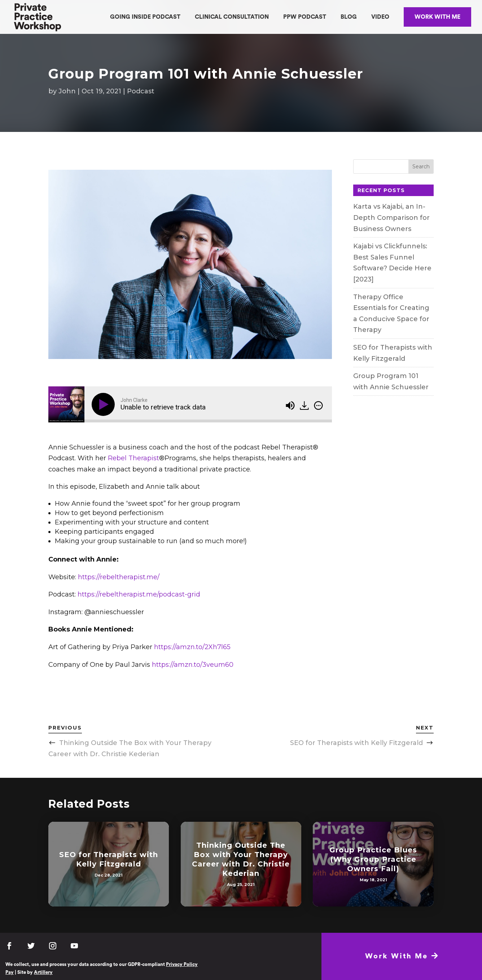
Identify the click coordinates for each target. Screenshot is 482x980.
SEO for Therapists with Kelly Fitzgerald (356, 743)
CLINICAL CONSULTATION (232, 17)
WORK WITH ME (437, 17)
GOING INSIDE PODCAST (145, 17)
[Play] (105, 404)
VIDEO (380, 17)
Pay (10, 972)
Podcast (141, 91)
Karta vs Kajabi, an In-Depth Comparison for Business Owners (391, 218)
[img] (318, 405)
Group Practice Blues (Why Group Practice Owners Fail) (373, 859)
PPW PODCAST (305, 17)
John (67, 91)
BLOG (349, 17)
